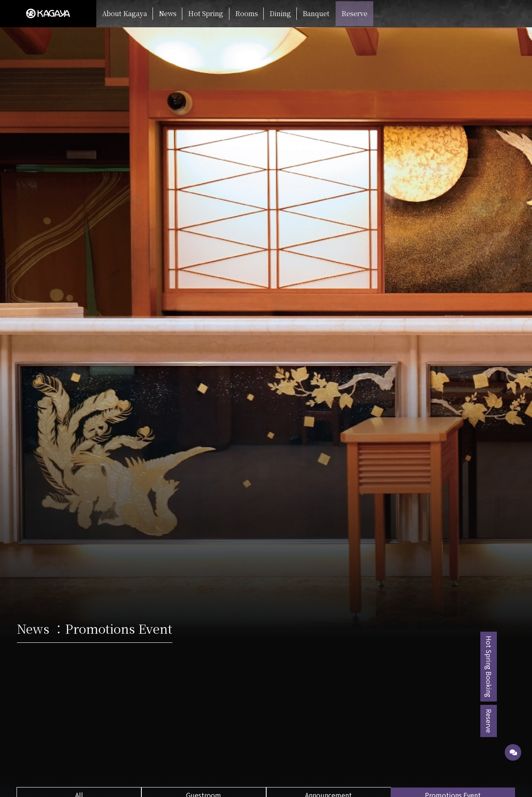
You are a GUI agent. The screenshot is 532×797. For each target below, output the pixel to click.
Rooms (247, 13)
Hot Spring (206, 13)
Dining (280, 13)
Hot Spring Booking (513, 667)
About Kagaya (125, 13)
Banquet (316, 13)
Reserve (354, 13)
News (168, 13)
